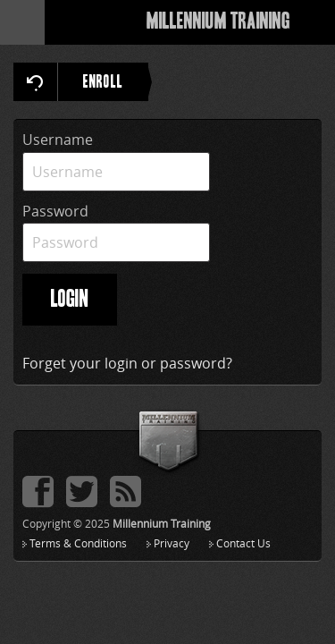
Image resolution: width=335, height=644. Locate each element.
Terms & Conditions (78, 543)
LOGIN (70, 300)
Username (58, 140)
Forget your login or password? (127, 363)
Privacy (172, 543)
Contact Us (243, 543)
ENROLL (116, 82)
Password (55, 211)
